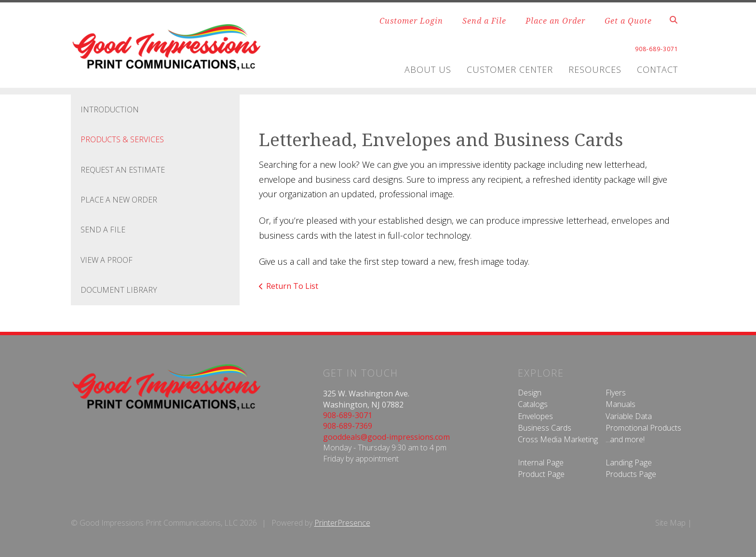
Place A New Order (119, 200)
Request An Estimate (123, 170)
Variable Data (629, 416)
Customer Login (411, 21)
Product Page (541, 474)
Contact (657, 69)
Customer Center (510, 69)
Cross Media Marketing (558, 439)
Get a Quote (628, 21)
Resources (595, 69)
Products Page (631, 474)
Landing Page (629, 462)
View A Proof (107, 260)
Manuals (621, 404)
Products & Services (122, 139)
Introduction (110, 109)
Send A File (103, 230)
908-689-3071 (348, 415)
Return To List (292, 286)
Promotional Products (643, 428)
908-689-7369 (348, 426)
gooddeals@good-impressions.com (386, 437)
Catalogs (533, 404)
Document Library (119, 290)
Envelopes (535, 416)
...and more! (625, 439)
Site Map (670, 523)
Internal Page (541, 462)
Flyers (616, 393)
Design (530, 393)
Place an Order (555, 21)
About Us (428, 69)
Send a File (484, 21)
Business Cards (545, 428)
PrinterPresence (342, 523)
